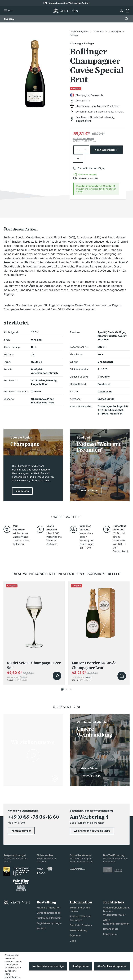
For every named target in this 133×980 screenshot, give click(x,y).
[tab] (21, 229)
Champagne (105, 391)
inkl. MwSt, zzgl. (84, 139)
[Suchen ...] (63, 19)
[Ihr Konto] (121, 11)
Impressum (110, 934)
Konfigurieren (81, 966)
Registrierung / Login (49, 923)
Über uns (75, 936)
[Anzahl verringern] (78, 150)
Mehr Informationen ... (13, 975)
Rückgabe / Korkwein (49, 918)
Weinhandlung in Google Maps (92, 831)
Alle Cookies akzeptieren (112, 966)
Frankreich (104, 384)
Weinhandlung (79, 930)
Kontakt (41, 928)
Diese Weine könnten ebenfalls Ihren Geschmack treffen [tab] (67, 574)
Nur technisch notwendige (48, 966)
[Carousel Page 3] (71, 689)
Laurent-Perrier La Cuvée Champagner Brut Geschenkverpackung (94, 665)
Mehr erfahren (89, 768)
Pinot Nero (48, 402)
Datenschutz (111, 929)
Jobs (73, 941)
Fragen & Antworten (48, 908)
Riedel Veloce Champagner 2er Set (34, 665)
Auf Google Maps (91, 776)
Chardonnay (39, 399)
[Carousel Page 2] (66, 689)
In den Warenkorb (107, 150)
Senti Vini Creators (81, 925)
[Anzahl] (86, 150)
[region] (35, 71)
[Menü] (8, 11)
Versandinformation (49, 913)
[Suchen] (126, 19)
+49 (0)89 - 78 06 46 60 (33, 817)
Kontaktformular (21, 831)
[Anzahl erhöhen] (78, 158)
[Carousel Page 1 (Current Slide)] (62, 689)
